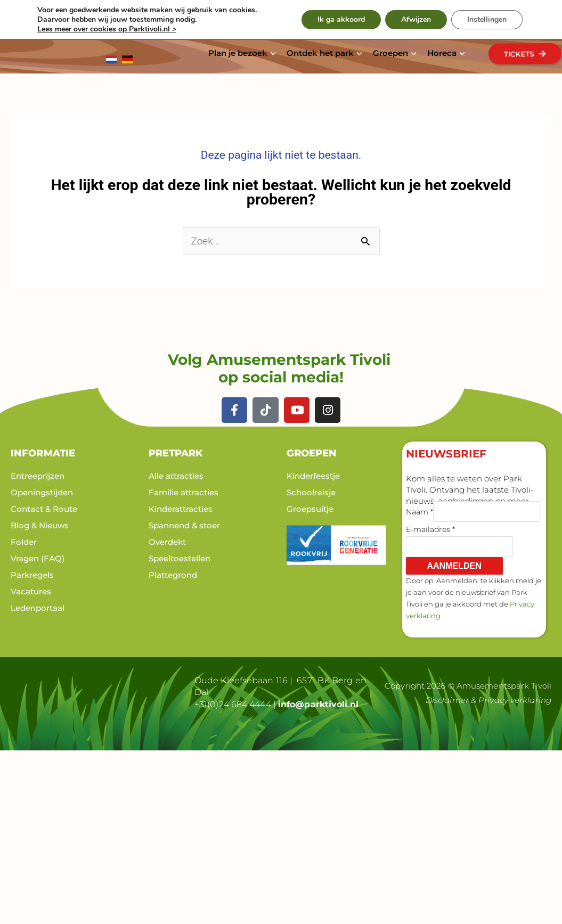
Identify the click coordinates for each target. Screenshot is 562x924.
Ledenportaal (38, 608)
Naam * (420, 512)
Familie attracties (184, 492)
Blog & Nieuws (40, 525)
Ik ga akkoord (341, 19)
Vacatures (31, 591)
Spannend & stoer (184, 525)
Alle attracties (176, 476)
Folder (24, 542)
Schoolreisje (311, 492)
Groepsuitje (310, 509)
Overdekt (167, 542)
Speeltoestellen (180, 558)
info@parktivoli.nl (318, 704)
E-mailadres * (430, 529)
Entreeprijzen (38, 476)
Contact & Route (44, 509)
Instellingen (487, 19)
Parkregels (32, 575)
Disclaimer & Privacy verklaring (488, 700)
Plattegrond (173, 575)
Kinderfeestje (313, 476)
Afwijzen (416, 19)
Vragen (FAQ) (38, 558)
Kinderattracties (181, 509)
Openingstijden (42, 492)
